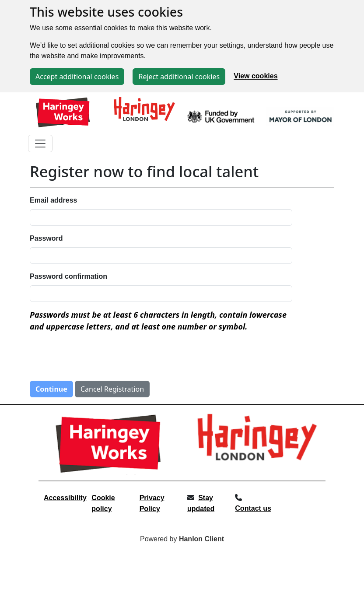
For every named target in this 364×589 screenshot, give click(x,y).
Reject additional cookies (179, 77)
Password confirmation (68, 276)
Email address (54, 200)
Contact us (253, 508)
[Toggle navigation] (40, 144)
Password (46, 238)
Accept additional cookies (77, 77)
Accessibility (65, 498)
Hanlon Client (201, 539)
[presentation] (96, 357)
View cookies (255, 76)
